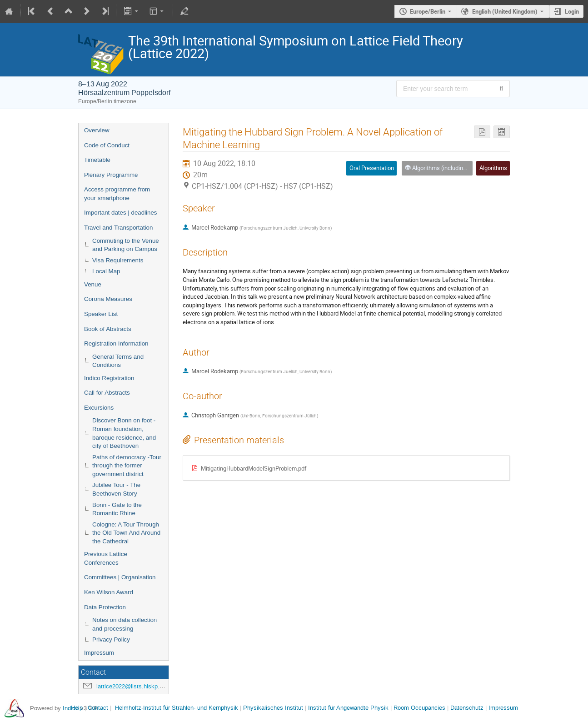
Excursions (99, 408)
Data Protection (105, 607)
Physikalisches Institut (273, 708)
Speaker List (101, 314)
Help (77, 708)
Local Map (106, 271)
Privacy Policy (111, 639)
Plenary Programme (111, 175)
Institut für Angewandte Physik (348, 708)
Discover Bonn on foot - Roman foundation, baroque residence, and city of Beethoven (124, 433)
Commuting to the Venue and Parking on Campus (126, 245)
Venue (93, 284)
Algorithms (493, 168)
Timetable (97, 160)
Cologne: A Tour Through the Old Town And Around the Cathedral (126, 533)
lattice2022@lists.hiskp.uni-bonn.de (143, 686)
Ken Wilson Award (109, 592)
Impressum (99, 653)
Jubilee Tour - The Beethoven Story (116, 489)
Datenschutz (467, 708)
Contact (98, 708)
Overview (97, 130)
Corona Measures (108, 299)
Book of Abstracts (108, 329)
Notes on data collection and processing (125, 624)
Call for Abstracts (107, 393)
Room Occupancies (419, 708)
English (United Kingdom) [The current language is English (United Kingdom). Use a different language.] (505, 11)
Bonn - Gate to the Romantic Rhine (117, 509)
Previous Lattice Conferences (106, 558)
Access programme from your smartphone (117, 194)
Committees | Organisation (120, 577)
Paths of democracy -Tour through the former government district (127, 466)
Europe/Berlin (428, 11)
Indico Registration (109, 378)
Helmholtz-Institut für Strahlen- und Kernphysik (177, 708)
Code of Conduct (107, 145)
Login (572, 11)
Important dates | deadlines (121, 213)
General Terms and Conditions (118, 361)
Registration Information (116, 343)
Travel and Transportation (118, 228)
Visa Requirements (118, 260)
